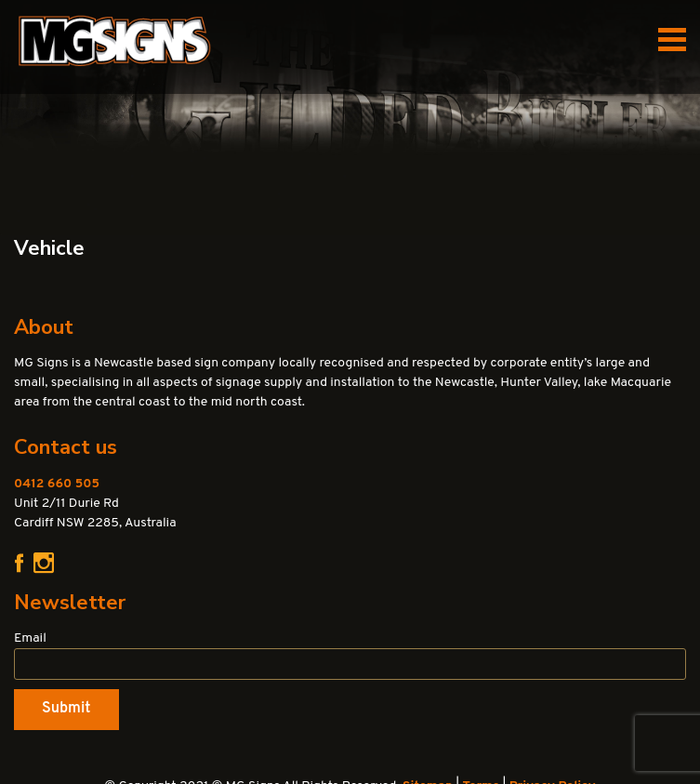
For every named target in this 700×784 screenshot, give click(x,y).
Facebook (19, 563)
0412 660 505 (57, 484)
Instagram (44, 563)
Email (30, 638)
